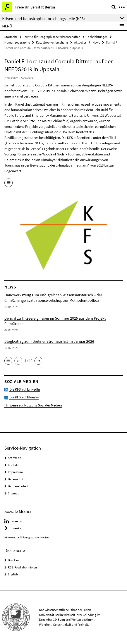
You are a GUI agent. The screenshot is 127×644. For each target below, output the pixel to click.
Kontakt (13, 465)
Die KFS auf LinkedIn (22, 389)
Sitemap (14, 493)
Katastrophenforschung (52, 42)
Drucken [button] (13, 560)
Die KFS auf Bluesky (24, 397)
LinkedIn (16, 521)
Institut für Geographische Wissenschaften (52, 37)
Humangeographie (17, 42)
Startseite (11, 37)
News (96, 42)
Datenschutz (16, 479)
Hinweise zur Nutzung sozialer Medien (27, 537)
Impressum (15, 472)
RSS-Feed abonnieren (22, 567)
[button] (8, 361)
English (13, 574)
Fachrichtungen (97, 37)
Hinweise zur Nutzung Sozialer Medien (33, 405)
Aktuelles (80, 42)
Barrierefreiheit (18, 486)
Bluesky (16, 528)
